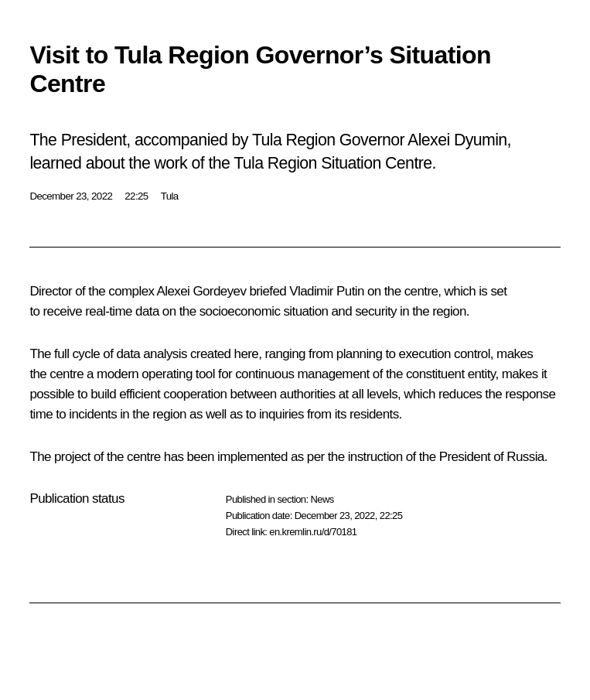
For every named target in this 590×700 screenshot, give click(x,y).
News (322, 499)
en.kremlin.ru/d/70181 (313, 532)
